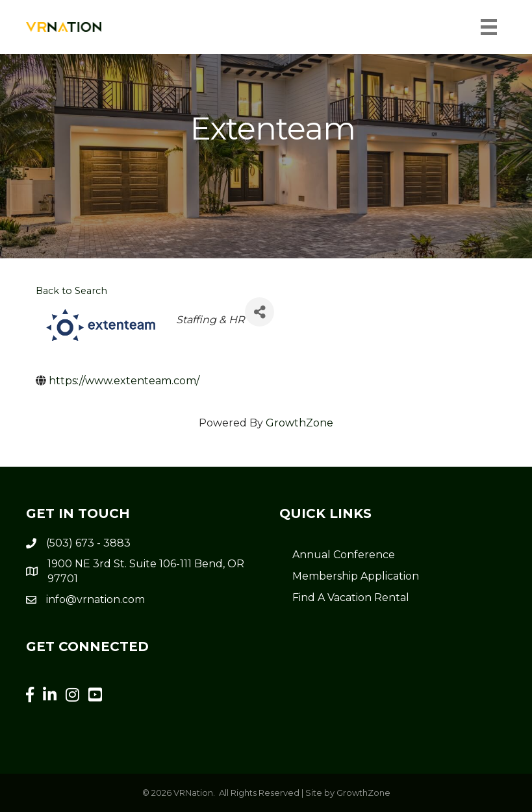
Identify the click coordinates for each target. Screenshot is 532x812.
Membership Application (356, 576)
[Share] (260, 312)
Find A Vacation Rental (351, 597)
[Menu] (489, 27)
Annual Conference (344, 555)
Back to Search (71, 291)
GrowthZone (299, 423)
